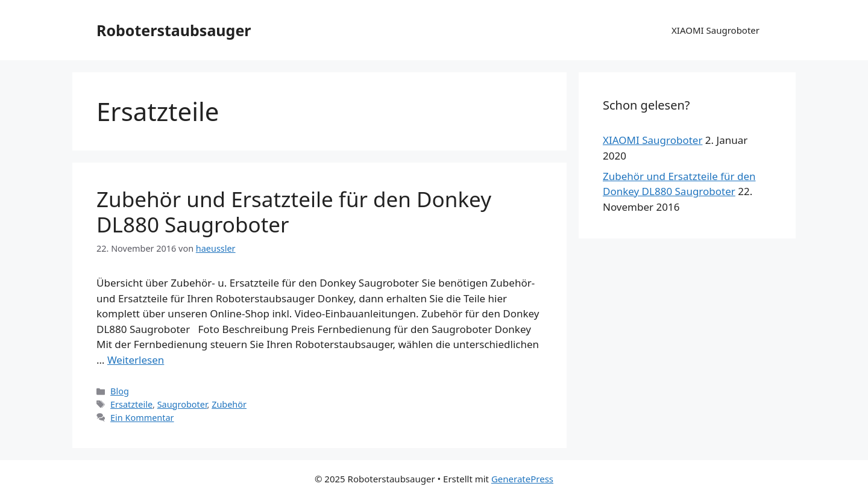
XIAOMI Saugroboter (715, 30)
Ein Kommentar (142, 418)
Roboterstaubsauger (174, 30)
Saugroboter (182, 404)
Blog (120, 391)
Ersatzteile (131, 404)
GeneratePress (522, 479)
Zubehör (229, 404)
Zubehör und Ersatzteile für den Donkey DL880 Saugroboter (294, 212)
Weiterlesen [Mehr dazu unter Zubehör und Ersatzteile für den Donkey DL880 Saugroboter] (136, 360)
